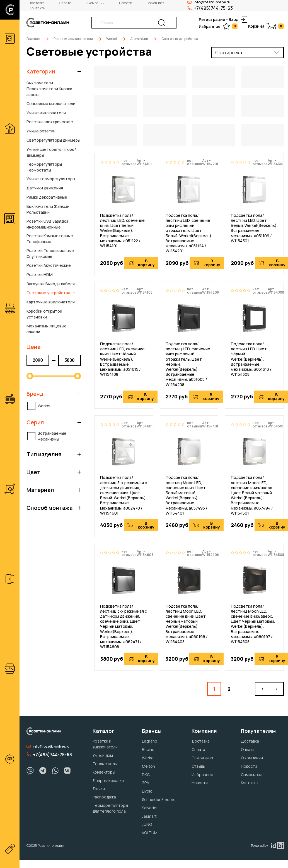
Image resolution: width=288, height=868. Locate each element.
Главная (33, 39)
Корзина (266, 26)
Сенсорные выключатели (51, 104)
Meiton (148, 766)
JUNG (147, 824)
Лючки (99, 789)
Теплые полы (105, 764)
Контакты (38, 8)
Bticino (148, 749)
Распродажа (104, 797)
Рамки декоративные (47, 197)
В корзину (141, 263)
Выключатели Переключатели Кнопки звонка (49, 89)
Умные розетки (41, 131)
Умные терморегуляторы (51, 179)
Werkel (112, 39)
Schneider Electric (159, 799)
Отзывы (199, 766)
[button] (54, 72)
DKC (146, 775)
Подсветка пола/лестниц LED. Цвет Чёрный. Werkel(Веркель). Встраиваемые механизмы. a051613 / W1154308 (251, 359)
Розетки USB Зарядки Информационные (47, 224)
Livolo (147, 791)
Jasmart (149, 816)
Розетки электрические (50, 122)
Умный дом (103, 755)
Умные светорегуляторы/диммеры (51, 152)
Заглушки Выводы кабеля (51, 284)
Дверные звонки (108, 780)
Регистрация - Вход (223, 19)
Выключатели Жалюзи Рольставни (48, 209)
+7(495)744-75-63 (210, 8)
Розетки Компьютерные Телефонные (50, 239)
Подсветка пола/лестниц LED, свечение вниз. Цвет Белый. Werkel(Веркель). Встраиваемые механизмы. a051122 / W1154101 (122, 231)
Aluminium (139, 39)
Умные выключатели (46, 113)
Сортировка (229, 53)
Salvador (150, 808)
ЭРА (146, 783)
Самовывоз (155, 3)
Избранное (218, 26)
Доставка (37, 3)
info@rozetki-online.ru (48, 746)
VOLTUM (150, 833)
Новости (126, 3)
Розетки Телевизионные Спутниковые (50, 253)
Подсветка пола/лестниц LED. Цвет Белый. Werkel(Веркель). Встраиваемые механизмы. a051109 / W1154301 (254, 228)
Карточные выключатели (51, 302)
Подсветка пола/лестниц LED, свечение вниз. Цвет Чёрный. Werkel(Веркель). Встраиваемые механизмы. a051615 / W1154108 (122, 359)
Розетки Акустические (49, 265)
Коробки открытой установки (44, 314)
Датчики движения (45, 188)
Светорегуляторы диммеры (53, 140)
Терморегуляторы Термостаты (44, 167)
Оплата (65, 3)
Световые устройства (51, 293)
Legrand (150, 741)
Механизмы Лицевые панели (47, 329)
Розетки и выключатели (73, 39)
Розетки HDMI (40, 274)
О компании (95, 3)
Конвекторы (104, 772)
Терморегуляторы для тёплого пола (110, 808)
